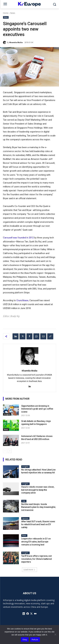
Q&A (24, 501)
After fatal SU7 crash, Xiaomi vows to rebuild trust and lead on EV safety (38, 524)
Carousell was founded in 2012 (18, 238)
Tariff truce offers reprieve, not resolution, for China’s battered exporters (37, 559)
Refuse (35, 640)
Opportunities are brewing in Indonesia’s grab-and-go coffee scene (37, 409)
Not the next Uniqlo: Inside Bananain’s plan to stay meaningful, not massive (38, 507)
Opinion (25, 518)
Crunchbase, (23, 300)
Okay (25, 640)
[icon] (24, 614)
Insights (7, 414)
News (13, 13)
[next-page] (10, 451)
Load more (29, 570)
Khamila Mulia (16, 42)
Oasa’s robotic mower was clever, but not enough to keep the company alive (38, 490)
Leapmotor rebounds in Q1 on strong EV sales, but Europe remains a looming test (36, 542)
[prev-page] (5, 451)
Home (6, 13)
